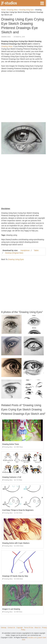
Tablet (36, 250)
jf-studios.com (32, 638)
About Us (38, 628)
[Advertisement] (23, 98)
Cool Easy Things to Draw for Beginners (18, 510)
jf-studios (9, 3)
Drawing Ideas (6, 37)
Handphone (25, 250)
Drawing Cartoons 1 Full (12, 477)
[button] (42, 3)
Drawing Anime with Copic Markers (16, 543)
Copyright (19, 628)
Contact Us (11, 628)
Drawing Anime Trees (11, 444)
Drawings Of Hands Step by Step (15, 576)
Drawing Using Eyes (16, 259)
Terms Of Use (29, 628)
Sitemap (4, 628)
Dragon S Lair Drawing (11, 609)
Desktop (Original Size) (14, 253)
